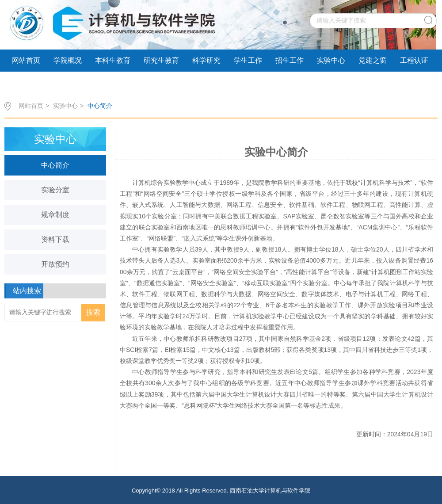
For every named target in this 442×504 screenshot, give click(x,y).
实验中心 (331, 60)
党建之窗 (373, 60)
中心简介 (100, 106)
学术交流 (26, 82)
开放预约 (55, 264)
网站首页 (26, 60)
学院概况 (68, 60)
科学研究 (206, 60)
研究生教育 (161, 60)
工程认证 (414, 60)
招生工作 (290, 60)
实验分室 (55, 190)
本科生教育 (113, 60)
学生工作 (248, 60)
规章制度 (55, 215)
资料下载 (55, 239)
